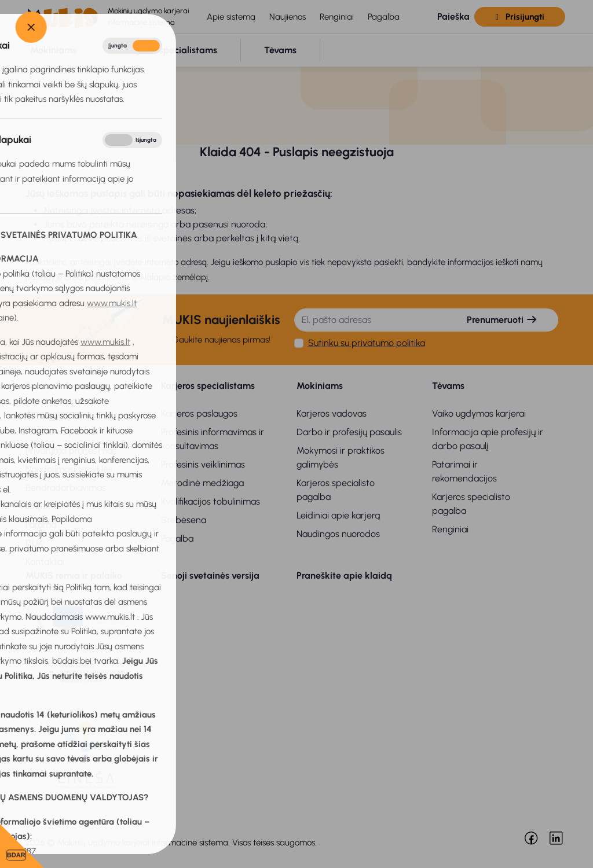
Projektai (43, 506)
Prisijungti (519, 17)
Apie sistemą (231, 17)
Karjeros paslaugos (199, 413)
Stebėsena (184, 520)
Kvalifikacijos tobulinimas (211, 501)
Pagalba (384, 17)
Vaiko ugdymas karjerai (479, 413)
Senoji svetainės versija (210, 575)
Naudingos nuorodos (338, 534)
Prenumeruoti (502, 320)
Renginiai (337, 17)
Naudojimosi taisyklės (69, 469)
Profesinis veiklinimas (203, 464)
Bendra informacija (66, 386)
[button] (444, 17)
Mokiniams (320, 386)
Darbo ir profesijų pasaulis (349, 432)
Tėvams (448, 386)
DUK (34, 543)
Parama (41, 525)
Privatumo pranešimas (71, 450)
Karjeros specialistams (208, 386)
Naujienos (288, 17)
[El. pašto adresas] (371, 320)
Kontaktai (45, 562)
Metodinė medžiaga (202, 483)
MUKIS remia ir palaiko (74, 575)
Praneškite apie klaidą (344, 575)
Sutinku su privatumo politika (367, 343)
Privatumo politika (62, 432)
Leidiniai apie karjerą (338, 515)
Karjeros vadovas (332, 413)
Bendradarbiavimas (66, 488)
